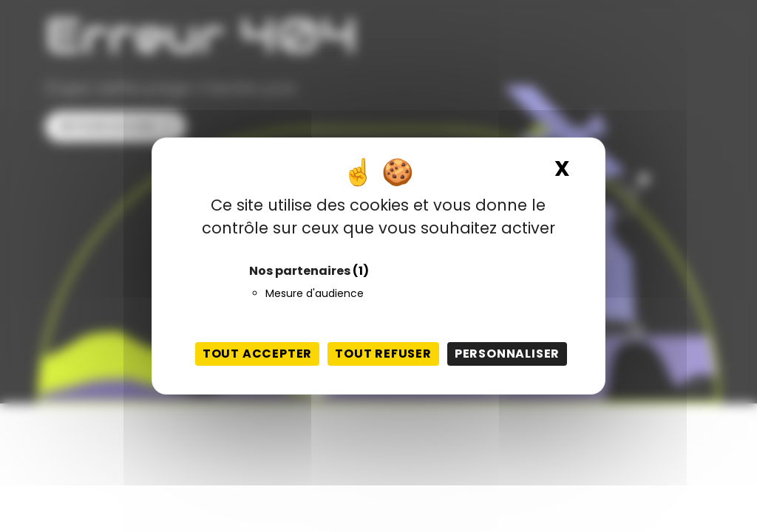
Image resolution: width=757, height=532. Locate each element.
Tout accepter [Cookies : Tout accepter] (257, 354)
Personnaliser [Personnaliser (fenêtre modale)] (507, 354)
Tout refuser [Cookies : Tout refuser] (383, 354)
